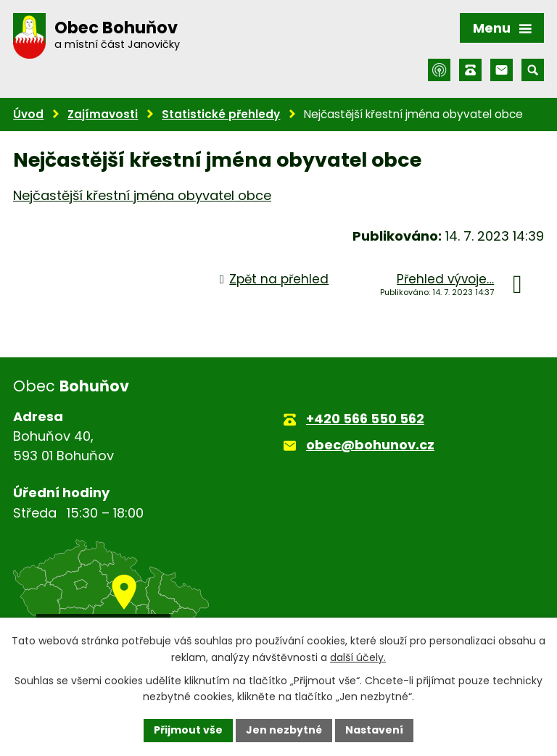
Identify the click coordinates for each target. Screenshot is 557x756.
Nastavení (374, 730)
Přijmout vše (188, 730)
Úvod (28, 114)
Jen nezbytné (284, 730)
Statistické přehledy (221, 114)
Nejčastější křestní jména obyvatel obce (142, 195)
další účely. (358, 657)
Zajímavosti (103, 114)
